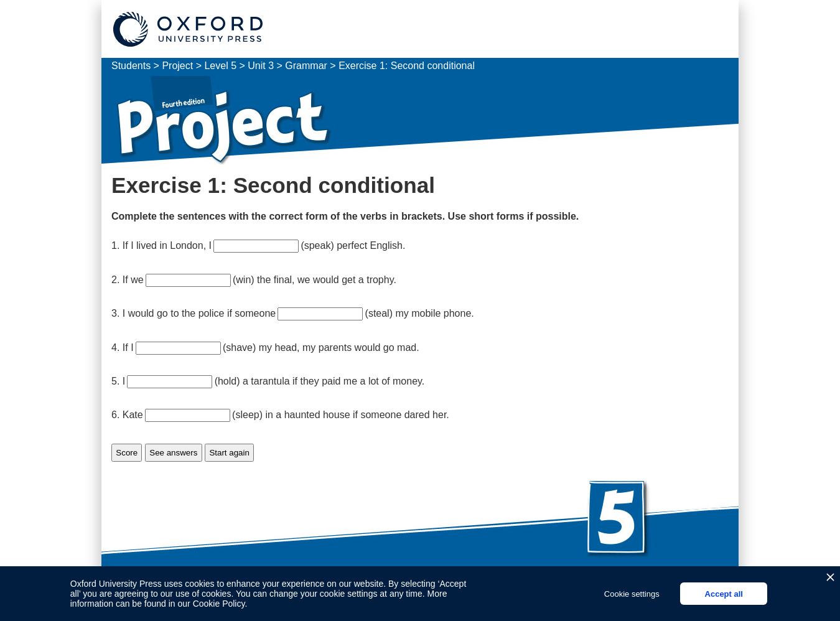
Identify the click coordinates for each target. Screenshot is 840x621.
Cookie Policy (219, 604)
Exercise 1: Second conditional (407, 66)
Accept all (724, 594)
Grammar (306, 66)
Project (179, 66)
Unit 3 (261, 66)
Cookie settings (632, 594)
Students (131, 66)
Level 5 (220, 66)
